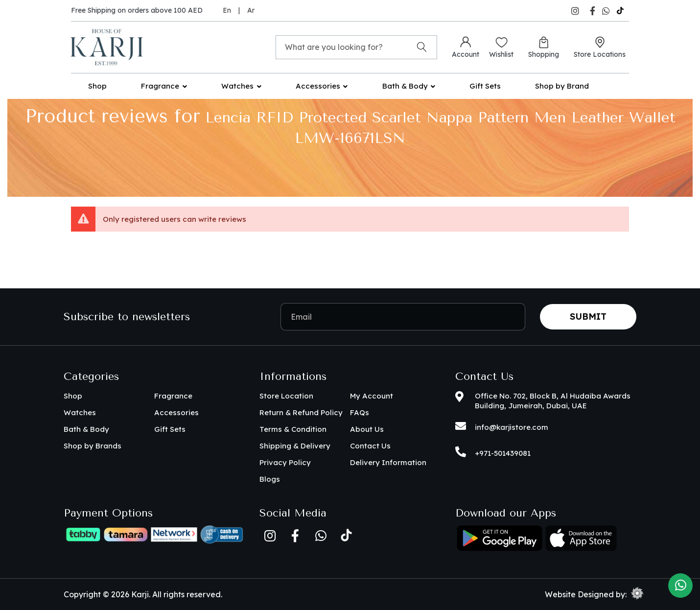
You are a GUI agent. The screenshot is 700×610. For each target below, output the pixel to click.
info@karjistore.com (512, 427)
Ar (251, 10)
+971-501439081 (503, 453)
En (227, 10)
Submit (588, 317)
